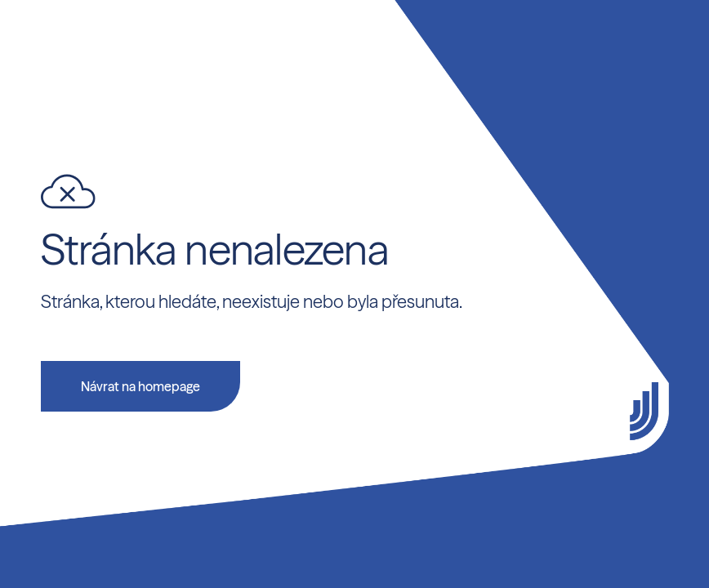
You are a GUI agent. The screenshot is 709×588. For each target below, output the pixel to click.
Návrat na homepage (140, 386)
